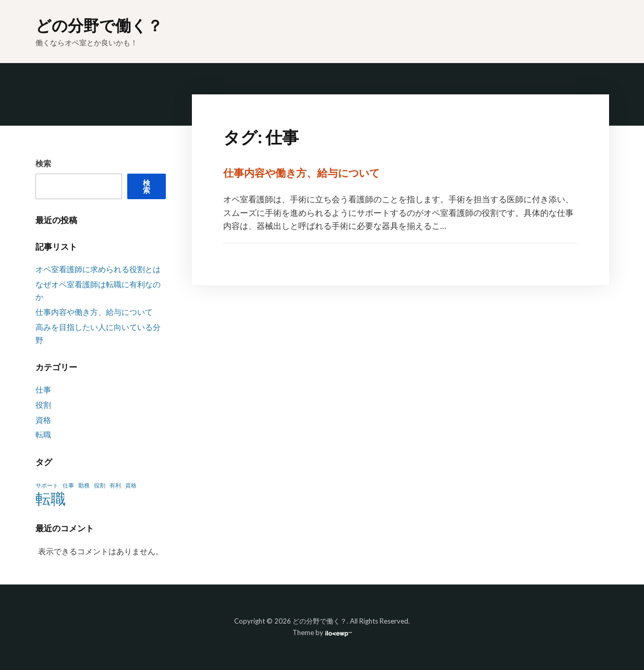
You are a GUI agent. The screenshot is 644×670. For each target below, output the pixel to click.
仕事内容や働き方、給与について (301, 173)
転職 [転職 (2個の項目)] (51, 499)
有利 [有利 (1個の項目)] (115, 485)
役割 (43, 405)
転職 (43, 434)
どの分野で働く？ (99, 25)
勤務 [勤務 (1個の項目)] (84, 485)
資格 (43, 420)
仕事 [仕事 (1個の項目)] (68, 485)
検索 (43, 163)
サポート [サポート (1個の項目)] (47, 485)
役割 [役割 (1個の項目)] (100, 485)
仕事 (43, 389)
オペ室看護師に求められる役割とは (98, 269)
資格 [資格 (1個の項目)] (131, 485)
